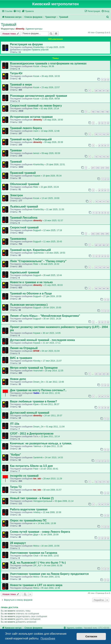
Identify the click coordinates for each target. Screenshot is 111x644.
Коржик (37, 176)
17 (104, 482)
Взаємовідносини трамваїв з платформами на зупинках (48, 63)
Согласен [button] (91, 636)
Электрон (17, 195)
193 (93, 112)
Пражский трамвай (23, 173)
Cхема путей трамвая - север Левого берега (40, 532)
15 (104, 157)
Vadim (36, 393)
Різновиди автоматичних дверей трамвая (39, 96)
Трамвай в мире (21, 85)
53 (100, 288)
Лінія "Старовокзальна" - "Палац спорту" (38, 261)
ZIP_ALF (37, 566)
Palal (36, 469)
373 (98, 234)
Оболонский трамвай (25, 184)
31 (104, 91)
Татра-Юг (16, 73)
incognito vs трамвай (24, 476)
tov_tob (37, 479)
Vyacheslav (39, 253)
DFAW (36, 351)
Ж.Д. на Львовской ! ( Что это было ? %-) (38, 563)
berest (36, 153)
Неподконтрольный (43, 501)
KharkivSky (39, 47)
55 (108, 288)
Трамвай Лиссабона (24, 218)
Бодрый (37, 230)
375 (107, 234)
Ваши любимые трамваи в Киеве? (34, 401)
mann (36, 131)
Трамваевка (18, 239)
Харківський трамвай (25, 272)
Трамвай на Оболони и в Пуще (31, 293)
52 (96, 288)
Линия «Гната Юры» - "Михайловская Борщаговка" (45, 316)
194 (98, 112)
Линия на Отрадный (24, 348)
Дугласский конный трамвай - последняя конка (42, 340)
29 (96, 91)
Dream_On (38, 382)
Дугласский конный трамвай (30, 413)
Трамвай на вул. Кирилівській (30, 250)
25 (104, 374)
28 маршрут (18, 543)
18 (108, 482)
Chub (36, 556)
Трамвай (9, 24)
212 (98, 168)
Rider (36, 109)
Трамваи (16, 150)
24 (100, 374)
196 (107, 112)
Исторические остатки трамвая (31, 117)
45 (100, 245)
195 (102, 112)
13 (108, 134)
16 (108, 157)
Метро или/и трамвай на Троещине (34, 368)
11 (100, 134)
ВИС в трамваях (21, 358)
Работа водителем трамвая (29, 509)
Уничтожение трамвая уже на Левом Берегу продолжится (49, 574)
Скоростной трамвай (24, 227)
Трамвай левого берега (26, 128)
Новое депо (18, 379)
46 (104, 245)
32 (108, 91)
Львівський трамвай (24, 207)
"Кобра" (15, 455)
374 (102, 234)
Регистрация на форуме (26, 44)
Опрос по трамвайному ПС (28, 520)
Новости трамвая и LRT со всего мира (36, 585)
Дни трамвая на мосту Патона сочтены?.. (38, 390)
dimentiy (20, 29)
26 (108, 374)
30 (100, 91)
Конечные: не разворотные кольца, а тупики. (41, 443)
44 (96, 245)
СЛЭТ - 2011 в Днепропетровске (32, 434)
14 (100, 157)
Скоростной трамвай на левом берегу (36, 106)
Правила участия (40, 50)
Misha (36, 546)
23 (96, 374)
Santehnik (38, 458)
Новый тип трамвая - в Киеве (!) (32, 498)
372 (93, 234)
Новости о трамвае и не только (31, 282)
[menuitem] (17, 11)
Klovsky (37, 361)
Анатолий (38, 371)
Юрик (36, 404)
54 (104, 288)
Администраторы (34, 29)
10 (96, 134)
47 (108, 245)
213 (102, 168)
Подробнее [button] (48, 638)
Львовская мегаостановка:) (29, 305)
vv (34, 523)
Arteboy (37, 512)
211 (93, 168)
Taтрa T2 (16, 487)
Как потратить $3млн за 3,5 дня (31, 466)
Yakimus (37, 446)
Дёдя (36, 535)
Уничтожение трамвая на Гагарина (34, 553)
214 (107, 168)
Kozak (36, 66)
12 (104, 134)
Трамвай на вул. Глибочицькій (31, 139)
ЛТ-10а (15, 424)
